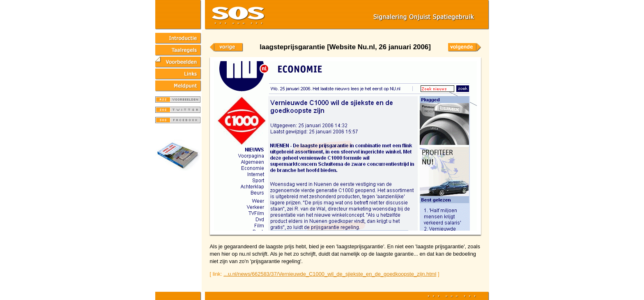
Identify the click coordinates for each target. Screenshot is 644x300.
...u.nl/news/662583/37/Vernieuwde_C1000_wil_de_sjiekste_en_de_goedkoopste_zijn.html (330, 274)
